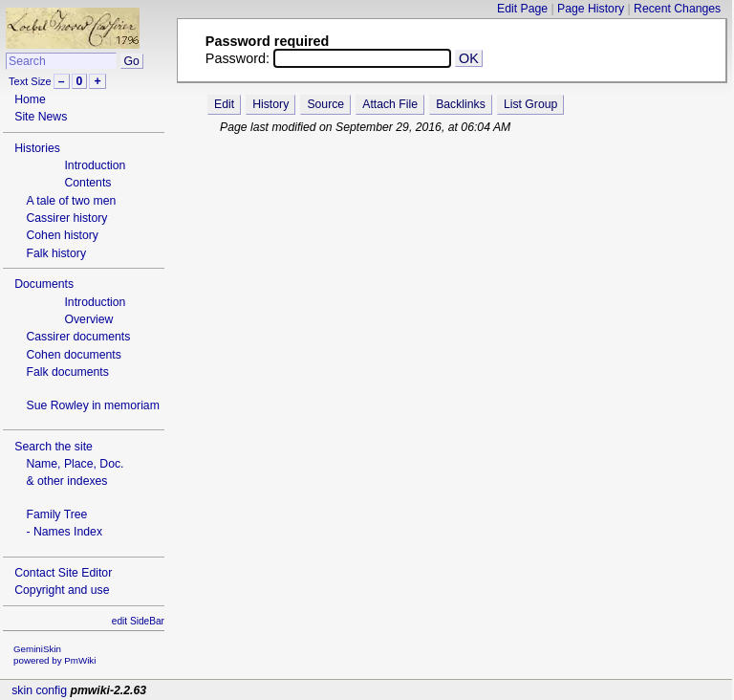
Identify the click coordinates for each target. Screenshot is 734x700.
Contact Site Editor (63, 573)
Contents (87, 183)
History (270, 104)
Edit (224, 104)
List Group (530, 104)
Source (325, 104)
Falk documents (67, 372)
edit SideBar (138, 621)
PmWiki (80, 660)
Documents (44, 284)
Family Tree (56, 514)
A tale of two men (71, 201)
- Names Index (64, 532)
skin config (39, 690)
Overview (88, 319)
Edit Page (522, 9)
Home (30, 99)
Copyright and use (62, 590)
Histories (37, 148)
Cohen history (62, 235)
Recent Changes (677, 9)
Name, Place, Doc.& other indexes (75, 472)
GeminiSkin (37, 649)
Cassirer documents (78, 337)
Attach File (390, 104)
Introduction (95, 165)
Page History (591, 9)
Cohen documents (73, 355)
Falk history (56, 253)
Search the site (54, 447)
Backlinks (461, 104)
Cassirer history (66, 218)
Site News (41, 117)
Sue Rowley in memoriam (92, 405)
